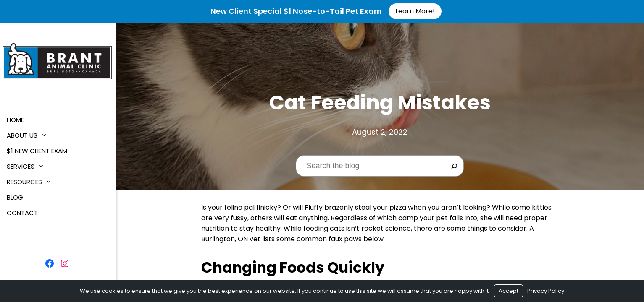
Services (22, 166)
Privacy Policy (546, 291)
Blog (17, 197)
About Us (24, 135)
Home (17, 120)
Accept (509, 291)
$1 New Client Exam (39, 151)
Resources (26, 182)
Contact (24, 213)
